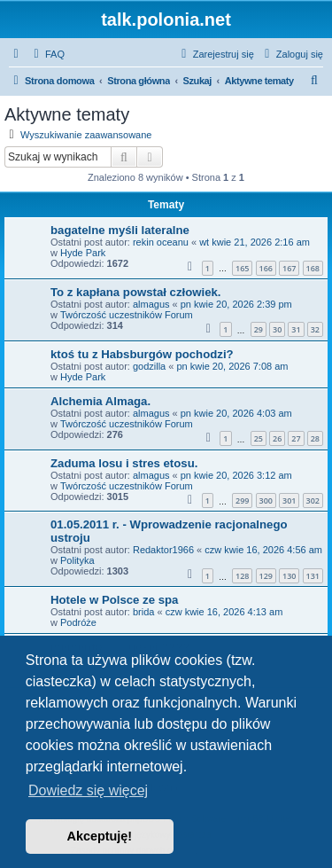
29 (259, 329)
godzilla (149, 366)
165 (242, 268)
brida (143, 612)
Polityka (77, 560)
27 (296, 438)
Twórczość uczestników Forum (127, 315)
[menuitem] (47, 54)
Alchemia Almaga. (100, 401)
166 (266, 268)
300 (266, 500)
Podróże (78, 622)
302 (313, 500)
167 (289, 268)
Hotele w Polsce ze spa (114, 600)
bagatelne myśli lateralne (120, 230)
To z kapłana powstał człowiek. (136, 292)
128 (242, 576)
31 (296, 329)
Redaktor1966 (163, 550)
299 (242, 500)
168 (313, 268)
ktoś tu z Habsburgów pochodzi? (142, 354)
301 (289, 500)
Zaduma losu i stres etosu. (124, 463)
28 (315, 438)
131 (313, 576)
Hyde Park (83, 253)
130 (289, 576)
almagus (151, 304)
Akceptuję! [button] (100, 836)
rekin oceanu (161, 242)
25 (259, 438)
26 (277, 438)
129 (266, 576)
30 (277, 329)
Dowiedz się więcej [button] (88, 790)
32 (315, 329)
